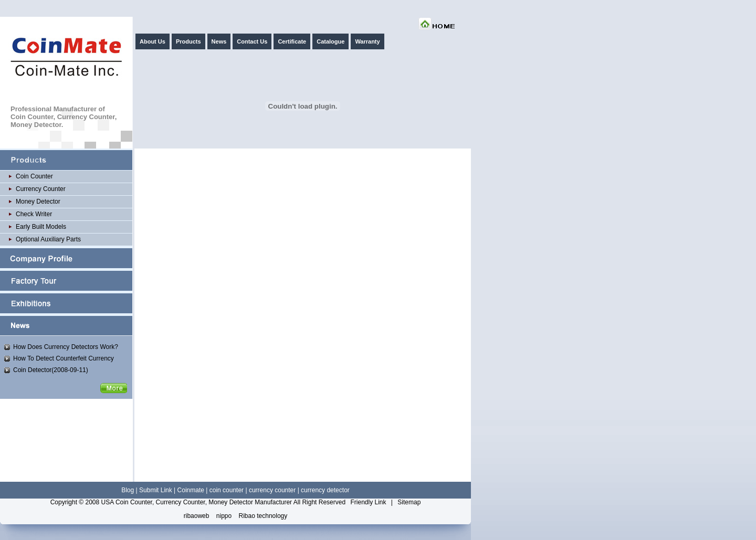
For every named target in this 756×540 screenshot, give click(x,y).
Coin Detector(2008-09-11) (51, 370)
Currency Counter (41, 189)
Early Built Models (41, 227)
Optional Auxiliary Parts (48, 239)
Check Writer (34, 214)
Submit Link (156, 490)
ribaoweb (197, 516)
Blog (128, 490)
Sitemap (409, 502)
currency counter (272, 490)
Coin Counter (34, 176)
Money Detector (38, 202)
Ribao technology (263, 516)
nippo (224, 516)
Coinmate (191, 490)
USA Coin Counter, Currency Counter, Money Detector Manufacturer (197, 502)
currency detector (325, 490)
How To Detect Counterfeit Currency (64, 358)
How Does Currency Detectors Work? (66, 347)
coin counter (227, 490)
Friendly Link (368, 502)
